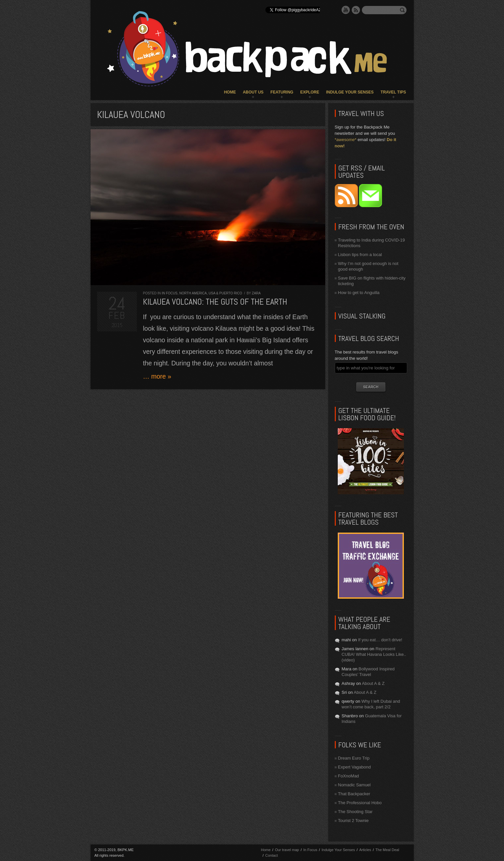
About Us (253, 92)
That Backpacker (354, 794)
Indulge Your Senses (350, 92)
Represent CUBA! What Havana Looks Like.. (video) (374, 654)
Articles (365, 850)
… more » (157, 376)
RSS (356, 10)
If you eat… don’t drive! (380, 640)
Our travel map (287, 850)
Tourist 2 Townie (353, 821)
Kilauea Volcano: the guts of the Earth (215, 302)
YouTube (346, 10)
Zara (256, 293)
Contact (272, 855)
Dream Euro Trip (354, 758)
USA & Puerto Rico (225, 293)
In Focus (170, 293)
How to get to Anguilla (359, 293)
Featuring (282, 92)
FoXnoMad (349, 776)
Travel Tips (393, 92)
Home (230, 92)
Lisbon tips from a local (360, 255)
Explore (310, 92)
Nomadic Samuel (354, 785)
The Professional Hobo (360, 803)
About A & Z (373, 683)
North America (193, 293)
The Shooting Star (355, 812)
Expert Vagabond (355, 767)
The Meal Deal (387, 850)
